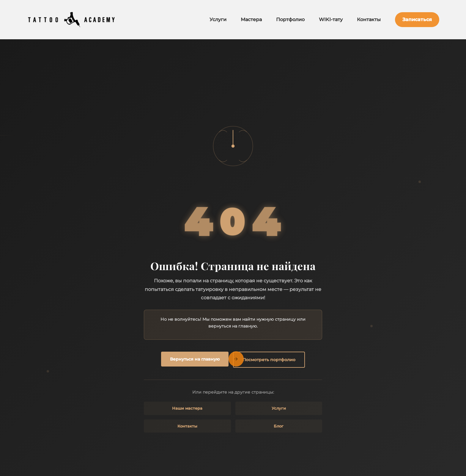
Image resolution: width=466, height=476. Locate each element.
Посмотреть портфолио (269, 360)
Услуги (218, 19)
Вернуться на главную (195, 359)
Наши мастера (187, 408)
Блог (279, 426)
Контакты (369, 19)
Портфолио (290, 19)
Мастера (251, 19)
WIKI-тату (331, 19)
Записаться (417, 19)
